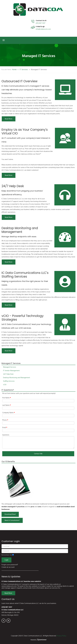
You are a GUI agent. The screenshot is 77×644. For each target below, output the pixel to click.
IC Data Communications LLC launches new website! (21, 581)
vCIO (5, 385)
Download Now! (10, 514)
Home (14, 70)
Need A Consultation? (12, 520)
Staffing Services (9, 381)
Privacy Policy (61, 636)
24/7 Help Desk (8, 374)
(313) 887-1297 (41, 23)
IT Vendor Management (11, 371)
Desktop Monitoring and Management (17, 378)
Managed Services (10, 367)
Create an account (8, 567)
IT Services (24, 70)
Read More (8, 593)
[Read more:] (9, 119)
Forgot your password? (10, 565)
